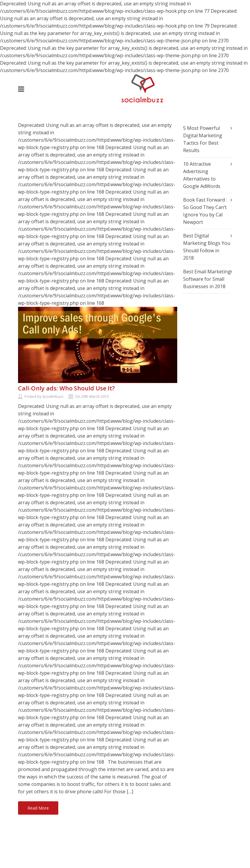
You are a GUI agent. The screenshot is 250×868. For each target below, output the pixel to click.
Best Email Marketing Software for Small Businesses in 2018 (207, 279)
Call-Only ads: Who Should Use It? (66, 388)
